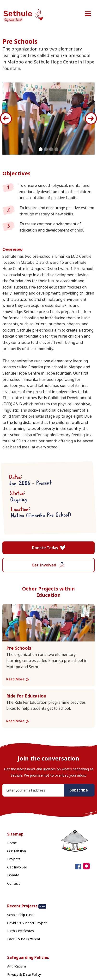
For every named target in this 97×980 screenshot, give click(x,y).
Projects (14, 859)
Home (12, 843)
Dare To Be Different (24, 939)
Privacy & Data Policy (24, 974)
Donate (13, 875)
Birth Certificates (21, 931)
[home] (25, 16)
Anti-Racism (17, 966)
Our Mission (17, 851)
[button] (88, 14)
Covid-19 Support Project (27, 923)
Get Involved (17, 867)
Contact (14, 883)
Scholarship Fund (20, 915)
